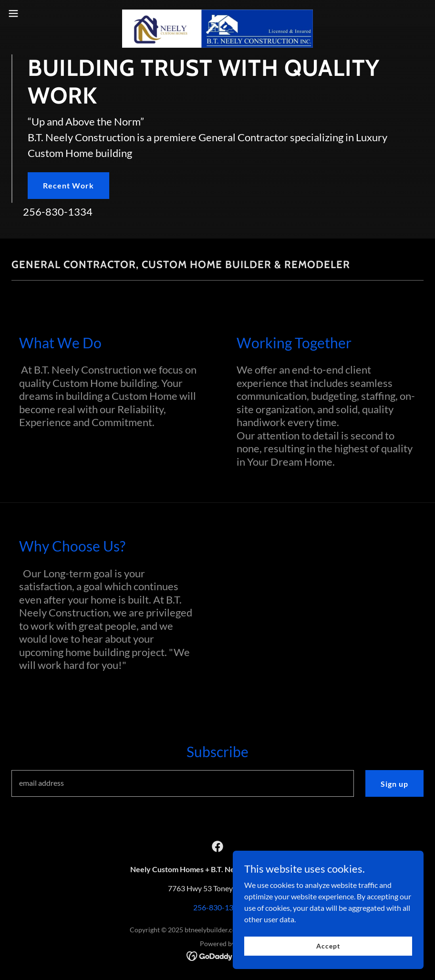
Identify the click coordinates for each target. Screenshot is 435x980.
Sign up (394, 784)
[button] (36, 13)
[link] (217, 13)
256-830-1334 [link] (58, 212)
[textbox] (183, 783)
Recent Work (68, 185)
